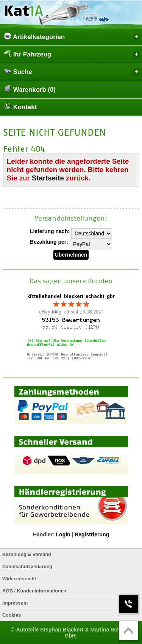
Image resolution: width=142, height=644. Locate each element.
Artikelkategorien (72, 37)
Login (63, 534)
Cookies (12, 615)
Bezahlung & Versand (27, 555)
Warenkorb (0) (30, 89)
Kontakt (20, 107)
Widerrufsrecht (19, 579)
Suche (72, 71)
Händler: (44, 534)
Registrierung (92, 534)
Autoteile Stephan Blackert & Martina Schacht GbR (74, 633)
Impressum (15, 603)
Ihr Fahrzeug (72, 54)
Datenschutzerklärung (27, 567)
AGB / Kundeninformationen (34, 591)
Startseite (48, 178)
